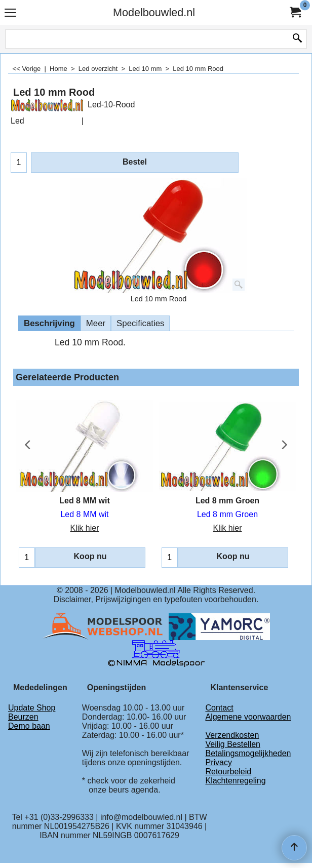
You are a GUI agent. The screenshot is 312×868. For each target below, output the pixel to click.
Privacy (218, 762)
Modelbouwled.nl (154, 12)
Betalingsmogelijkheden (248, 753)
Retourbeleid (228, 772)
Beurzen (23, 717)
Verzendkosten (232, 735)
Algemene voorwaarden (248, 717)
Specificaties (140, 323)
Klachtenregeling (235, 781)
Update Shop (32, 708)
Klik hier (85, 528)
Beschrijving (49, 323)
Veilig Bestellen (233, 744)
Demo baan (29, 726)
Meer (96, 323)
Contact (219, 708)
